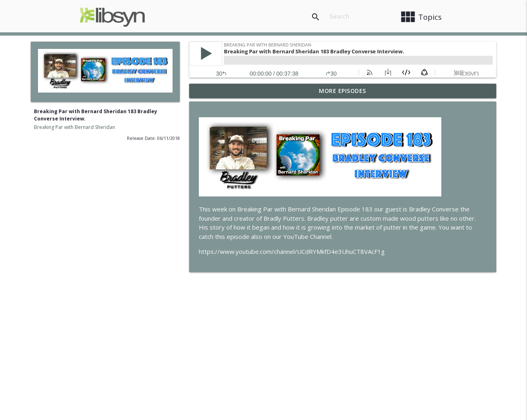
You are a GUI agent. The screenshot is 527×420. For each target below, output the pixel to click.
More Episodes (343, 91)
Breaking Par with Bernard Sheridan (75, 127)
